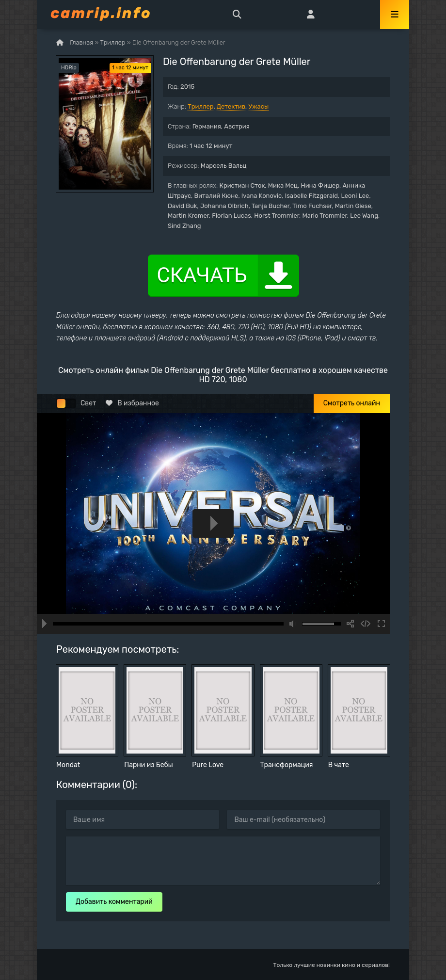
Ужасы (259, 106)
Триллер (200, 106)
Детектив (231, 106)
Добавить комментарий (114, 902)
